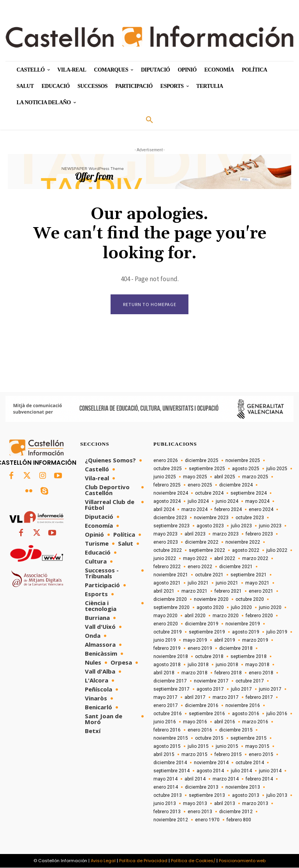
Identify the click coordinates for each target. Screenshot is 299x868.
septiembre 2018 (249, 657)
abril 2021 (164, 591)
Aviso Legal (103, 861)
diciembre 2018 (236, 649)
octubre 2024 (209, 493)
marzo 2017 (226, 698)
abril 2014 (195, 779)
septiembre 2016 (207, 714)
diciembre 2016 (202, 706)
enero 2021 (261, 591)
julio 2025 (277, 469)
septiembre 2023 (171, 526)
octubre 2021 (209, 575)
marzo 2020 (226, 616)
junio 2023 (270, 526)
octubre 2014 (250, 763)
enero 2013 (200, 812)
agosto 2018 (167, 665)
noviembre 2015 (171, 738)
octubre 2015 (209, 738)
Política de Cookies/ (193, 861)
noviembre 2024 (171, 493)
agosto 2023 (210, 526)
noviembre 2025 (243, 461)
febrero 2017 (259, 698)
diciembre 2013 (202, 787)
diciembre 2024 (236, 485)
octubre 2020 (250, 600)
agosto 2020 (210, 608)
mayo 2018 (257, 665)
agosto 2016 (246, 714)
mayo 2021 (257, 583)
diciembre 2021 (236, 567)
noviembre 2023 (211, 518)
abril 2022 (225, 559)
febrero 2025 (167, 485)
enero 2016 (200, 730)
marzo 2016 (255, 722)
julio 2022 (277, 551)
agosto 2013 (246, 796)
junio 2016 (165, 722)
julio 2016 (277, 714)
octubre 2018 (209, 657)
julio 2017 (241, 689)
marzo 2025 (255, 477)
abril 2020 (195, 616)
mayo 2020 (165, 616)
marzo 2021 (194, 591)
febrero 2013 (167, 812)
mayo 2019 (195, 640)
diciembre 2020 (170, 600)
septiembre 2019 (207, 632)
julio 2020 (241, 608)
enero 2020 (166, 624)
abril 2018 (164, 673)
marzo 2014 (226, 779)
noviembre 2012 (171, 820)
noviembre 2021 (171, 575)
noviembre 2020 (211, 600)
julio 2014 (241, 771)
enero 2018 (261, 673)
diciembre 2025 (202, 461)
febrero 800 (239, 820)
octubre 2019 (168, 632)
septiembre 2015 (249, 738)
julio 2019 (277, 632)
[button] (149, 120)
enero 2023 (166, 542)
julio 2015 (198, 747)
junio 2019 (165, 640)
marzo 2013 (255, 804)
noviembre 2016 (243, 706)
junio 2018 (227, 665)
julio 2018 (198, 665)
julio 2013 (277, 796)
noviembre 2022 (243, 542)
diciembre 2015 (236, 730)
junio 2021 (227, 583)
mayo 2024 (257, 502)
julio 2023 (241, 526)
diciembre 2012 (236, 812)
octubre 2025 (168, 469)
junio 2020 (270, 608)
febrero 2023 (259, 534)
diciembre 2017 (170, 681)
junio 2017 (270, 689)
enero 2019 (200, 649)
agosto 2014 (210, 771)
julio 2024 (198, 502)
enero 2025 (200, 485)
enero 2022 (200, 567)
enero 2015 (261, 755)
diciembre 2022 (202, 542)
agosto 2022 (246, 551)
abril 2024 (164, 510)
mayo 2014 (165, 779)
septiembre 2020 (171, 608)
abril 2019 (225, 640)
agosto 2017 (210, 689)
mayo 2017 (165, 698)
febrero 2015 (228, 755)
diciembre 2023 (170, 518)
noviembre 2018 (171, 657)
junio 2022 (165, 559)
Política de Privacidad (143, 861)
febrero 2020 (259, 616)
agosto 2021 (167, 583)
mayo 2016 (195, 722)
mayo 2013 (195, 804)
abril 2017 (195, 698)
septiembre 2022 (207, 551)
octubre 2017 (250, 681)
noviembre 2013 (243, 787)
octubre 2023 (250, 518)
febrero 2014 (259, 779)
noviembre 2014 (211, 763)
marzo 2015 (194, 755)
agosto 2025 (246, 469)
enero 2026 (166, 461)
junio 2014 (270, 771)
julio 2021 (198, 583)
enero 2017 (166, 706)
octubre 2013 (168, 796)
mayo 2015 (257, 747)
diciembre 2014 (170, 763)
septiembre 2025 (207, 469)
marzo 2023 (226, 534)
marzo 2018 (194, 673)
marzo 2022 (255, 559)
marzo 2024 (194, 510)
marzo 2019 (255, 640)
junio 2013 (165, 804)
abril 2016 (225, 722)
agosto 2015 (167, 747)
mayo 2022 (195, 559)
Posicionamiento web (242, 861)
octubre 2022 (168, 551)
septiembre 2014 (171, 771)
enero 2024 (261, 510)
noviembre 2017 (211, 681)
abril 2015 (164, 755)
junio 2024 (227, 502)
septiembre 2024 (249, 493)
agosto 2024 (167, 502)
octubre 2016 (168, 714)
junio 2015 (227, 747)
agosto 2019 (246, 632)
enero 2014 (166, 787)
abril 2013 (225, 804)
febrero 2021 (228, 591)
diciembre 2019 (202, 624)
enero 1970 (207, 820)
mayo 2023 (165, 534)
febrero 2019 (167, 649)
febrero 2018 (228, 673)
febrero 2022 (167, 567)
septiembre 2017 (171, 689)
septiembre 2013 (207, 796)
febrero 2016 (167, 730)
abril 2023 (195, 534)
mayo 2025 (195, 477)
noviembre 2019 (243, 624)
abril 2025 (225, 477)
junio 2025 (165, 477)
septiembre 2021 (249, 575)
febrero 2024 (228, 510)
